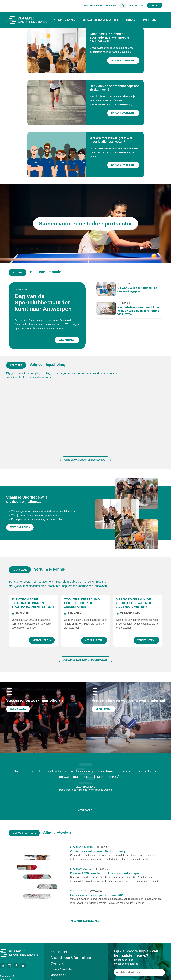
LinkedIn (3, 966)
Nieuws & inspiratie (61, 969)
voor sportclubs (125, 963)
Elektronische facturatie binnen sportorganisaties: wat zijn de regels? (33, 608)
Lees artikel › (69, 337)
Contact (155, 5)
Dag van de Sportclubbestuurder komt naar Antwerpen (47, 304)
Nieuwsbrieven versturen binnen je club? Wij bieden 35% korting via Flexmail (134, 311)
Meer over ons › (20, 537)
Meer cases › (85, 816)
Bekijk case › (20, 711)
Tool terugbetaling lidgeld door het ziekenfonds (82, 606)
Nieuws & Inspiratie (92, 5)
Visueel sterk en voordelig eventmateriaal (128, 703)
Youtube (23, 966)
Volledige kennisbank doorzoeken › (85, 663)
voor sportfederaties (127, 967)
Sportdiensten (58, 975)
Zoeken (123, 6)
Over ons (150, 20)
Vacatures (111, 5)
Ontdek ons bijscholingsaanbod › (85, 466)
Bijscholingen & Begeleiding (108, 20)
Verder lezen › (42, 643)
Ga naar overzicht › (123, 61)
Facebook (16, 966)
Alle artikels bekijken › (86, 924)
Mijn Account (137, 5)
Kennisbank (64, 20)
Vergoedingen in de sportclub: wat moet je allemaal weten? (138, 606)
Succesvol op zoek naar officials (35, 703)
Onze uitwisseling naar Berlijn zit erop (98, 855)
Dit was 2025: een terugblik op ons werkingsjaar (132, 292)
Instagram (9, 966)
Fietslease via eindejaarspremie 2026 (97, 898)
